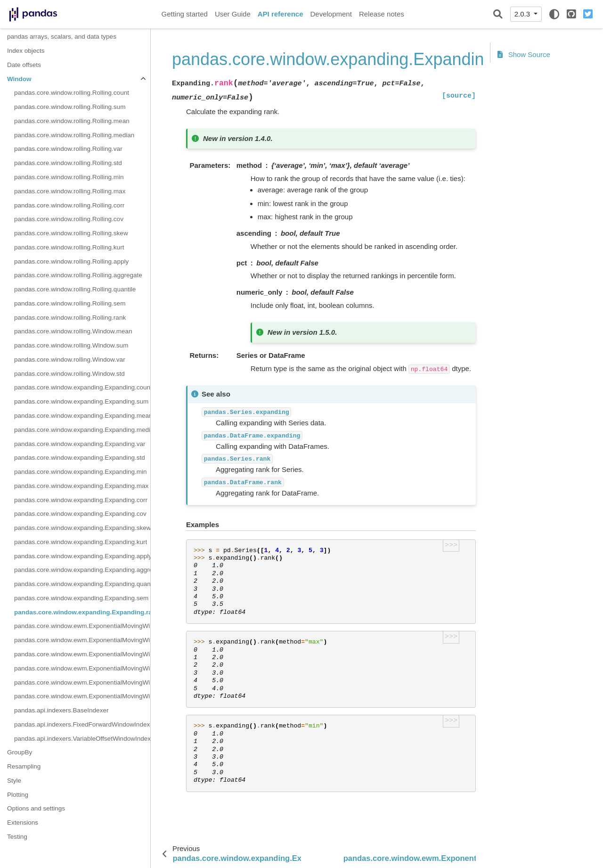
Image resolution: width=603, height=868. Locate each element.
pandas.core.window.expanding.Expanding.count (82, 387)
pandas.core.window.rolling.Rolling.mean (72, 121)
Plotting (18, 795)
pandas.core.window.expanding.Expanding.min (80, 472)
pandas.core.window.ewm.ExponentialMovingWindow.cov (82, 696)
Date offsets (24, 65)
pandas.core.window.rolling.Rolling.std (68, 163)
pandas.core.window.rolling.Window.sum (71, 345)
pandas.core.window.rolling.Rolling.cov (69, 219)
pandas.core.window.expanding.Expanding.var (80, 444)
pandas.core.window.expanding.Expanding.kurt (81, 542)
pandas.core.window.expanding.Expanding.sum (81, 401)
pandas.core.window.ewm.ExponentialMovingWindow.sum (82, 640)
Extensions (23, 823)
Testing (17, 837)
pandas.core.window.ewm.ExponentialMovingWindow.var (82, 668)
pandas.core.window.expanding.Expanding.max (81, 486)
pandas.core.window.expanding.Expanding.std (80, 458)
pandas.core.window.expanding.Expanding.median (82, 430)
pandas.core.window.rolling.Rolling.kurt (69, 247)
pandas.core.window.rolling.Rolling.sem (70, 303)
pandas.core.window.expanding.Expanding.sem (81, 598)
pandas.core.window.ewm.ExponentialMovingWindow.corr (82, 682)
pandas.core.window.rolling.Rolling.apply (71, 261)
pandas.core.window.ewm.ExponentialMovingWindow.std (82, 654)
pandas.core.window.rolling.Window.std (69, 374)
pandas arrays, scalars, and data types (62, 37)
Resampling (24, 766)
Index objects (26, 51)
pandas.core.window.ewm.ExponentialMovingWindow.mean (82, 626)
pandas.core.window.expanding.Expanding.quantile (82, 584)
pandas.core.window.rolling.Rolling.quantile (75, 289)
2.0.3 (523, 14)
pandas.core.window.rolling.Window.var (70, 360)
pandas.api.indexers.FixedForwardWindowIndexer (82, 724)
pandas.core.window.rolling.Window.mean (73, 331)
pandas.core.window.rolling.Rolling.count (72, 93)
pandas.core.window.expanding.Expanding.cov (80, 514)
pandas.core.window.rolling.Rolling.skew (71, 233)
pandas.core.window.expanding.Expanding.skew (82, 528)
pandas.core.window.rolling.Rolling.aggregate (78, 275)
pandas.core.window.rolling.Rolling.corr (69, 205)
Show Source (524, 54)
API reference (281, 14)
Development (331, 14)
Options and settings (36, 808)
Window (19, 79)
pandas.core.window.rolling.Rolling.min (69, 177)
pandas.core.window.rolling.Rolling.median (74, 135)
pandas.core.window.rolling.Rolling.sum (70, 107)
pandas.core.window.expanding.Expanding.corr (81, 500)
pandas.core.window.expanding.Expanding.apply (82, 556)
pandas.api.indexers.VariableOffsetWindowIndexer (82, 739)
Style (14, 781)
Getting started (185, 14)
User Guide (233, 14)
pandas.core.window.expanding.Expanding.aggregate (82, 570)
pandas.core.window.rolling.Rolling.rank (70, 318)
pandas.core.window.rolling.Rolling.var (68, 149)
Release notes (382, 14)
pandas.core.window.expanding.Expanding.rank (82, 612)
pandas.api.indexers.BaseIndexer (61, 710)
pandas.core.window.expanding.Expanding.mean (82, 416)
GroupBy (20, 752)
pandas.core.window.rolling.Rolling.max (70, 191)
